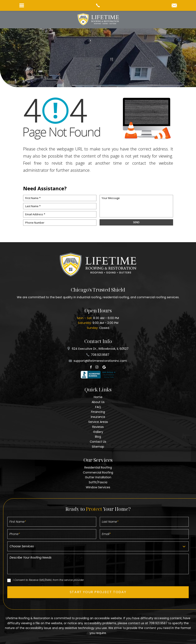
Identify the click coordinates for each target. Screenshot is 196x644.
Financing (98, 412)
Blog (98, 437)
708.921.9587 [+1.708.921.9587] (100, 355)
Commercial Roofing (98, 472)
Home (98, 397)
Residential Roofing (98, 467)
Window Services (98, 487)
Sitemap (98, 447)
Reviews (98, 427)
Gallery (98, 432)
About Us (98, 402)
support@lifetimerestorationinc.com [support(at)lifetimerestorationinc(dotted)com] (100, 361)
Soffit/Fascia (98, 482)
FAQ (98, 407)
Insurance (98, 417)
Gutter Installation (98, 477)
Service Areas (98, 422)
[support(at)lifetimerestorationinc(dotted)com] (174, 6)
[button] (98, 592)
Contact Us (98, 442)
